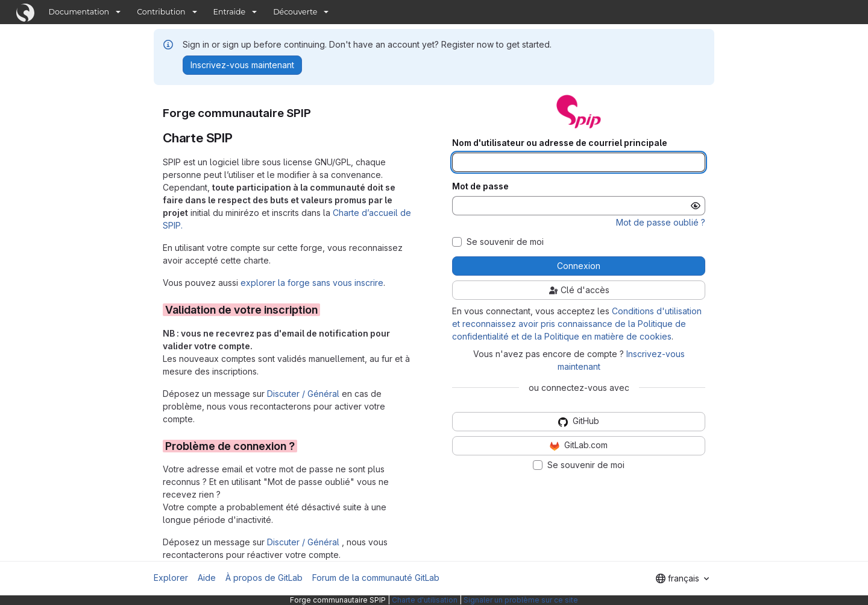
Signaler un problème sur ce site (521, 600)
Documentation (79, 12)
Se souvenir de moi (505, 242)
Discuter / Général (304, 394)
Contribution (161, 12)
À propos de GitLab (264, 578)
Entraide (230, 12)
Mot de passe (480, 186)
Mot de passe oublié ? (661, 222)
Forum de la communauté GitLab (376, 578)
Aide (207, 578)
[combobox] (682, 578)
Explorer (171, 578)
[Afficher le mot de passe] (696, 206)
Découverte (295, 12)
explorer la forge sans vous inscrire (312, 283)
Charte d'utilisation (425, 600)
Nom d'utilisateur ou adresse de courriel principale (560, 143)
